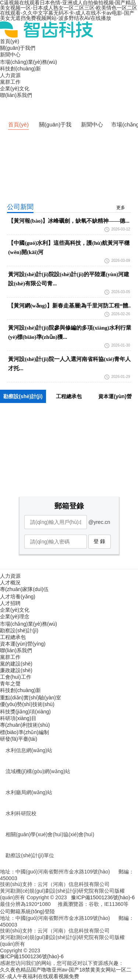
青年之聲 (10, 684)
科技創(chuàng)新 (20, 69)
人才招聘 (10, 603)
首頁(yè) (10, 41)
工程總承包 (13, 637)
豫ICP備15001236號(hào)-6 (103, 897)
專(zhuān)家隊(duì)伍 (24, 589)
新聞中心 (10, 55)
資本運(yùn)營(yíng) (23, 644)
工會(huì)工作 (16, 677)
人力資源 (10, 75)
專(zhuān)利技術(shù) (25, 725)
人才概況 (10, 583)
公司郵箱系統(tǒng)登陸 (27, 911)
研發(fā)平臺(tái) (19, 739)
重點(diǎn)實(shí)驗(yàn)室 (31, 698)
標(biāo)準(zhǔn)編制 (24, 732)
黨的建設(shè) (16, 664)
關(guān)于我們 (18, 48)
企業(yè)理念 (15, 616)
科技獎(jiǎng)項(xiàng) (25, 712)
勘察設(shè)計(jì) (19, 630)
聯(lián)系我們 (16, 95)
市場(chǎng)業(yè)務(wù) (29, 62)
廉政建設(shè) (16, 670)
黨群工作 (10, 82)
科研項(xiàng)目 (18, 718)
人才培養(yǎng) (18, 597)
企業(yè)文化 (15, 88)
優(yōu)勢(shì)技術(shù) (27, 704)
